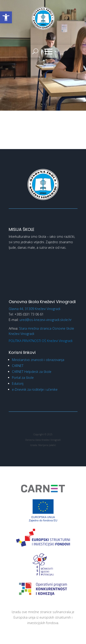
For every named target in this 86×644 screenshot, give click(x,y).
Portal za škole (23, 378)
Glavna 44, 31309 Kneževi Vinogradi (35, 309)
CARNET (18, 366)
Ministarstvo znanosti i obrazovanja (38, 360)
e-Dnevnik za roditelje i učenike (35, 389)
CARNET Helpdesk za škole (32, 372)
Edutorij (18, 383)
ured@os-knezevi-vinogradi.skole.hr (46, 320)
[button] (6, 17)
